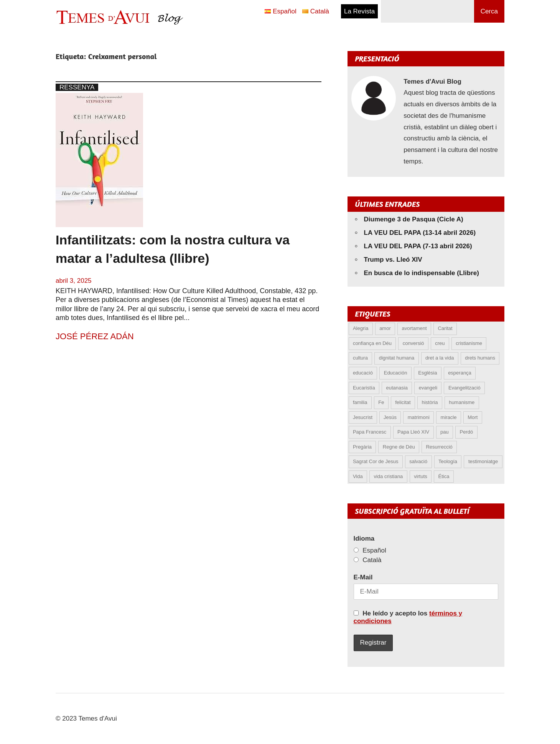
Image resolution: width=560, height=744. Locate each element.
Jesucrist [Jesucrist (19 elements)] (363, 417)
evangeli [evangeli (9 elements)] (428, 388)
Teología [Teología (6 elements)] (448, 461)
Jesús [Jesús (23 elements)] (390, 417)
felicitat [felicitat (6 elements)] (403, 402)
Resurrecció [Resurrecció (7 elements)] (439, 447)
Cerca (489, 11)
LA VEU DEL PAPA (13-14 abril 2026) (420, 233)
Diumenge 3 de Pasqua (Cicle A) (414, 219)
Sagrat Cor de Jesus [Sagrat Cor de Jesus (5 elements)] (376, 461)
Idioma (364, 539)
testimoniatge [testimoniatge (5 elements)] (483, 461)
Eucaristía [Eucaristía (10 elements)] (364, 388)
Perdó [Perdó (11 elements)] (467, 432)
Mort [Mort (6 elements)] (473, 417)
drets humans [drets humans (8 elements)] (480, 358)
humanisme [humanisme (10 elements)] (462, 402)
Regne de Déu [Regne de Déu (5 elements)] (399, 447)
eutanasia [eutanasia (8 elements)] (397, 388)
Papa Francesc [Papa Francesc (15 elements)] (370, 432)
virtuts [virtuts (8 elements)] (421, 476)
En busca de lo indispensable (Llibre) (422, 273)
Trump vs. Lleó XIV (393, 260)
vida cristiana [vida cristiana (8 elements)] (388, 476)
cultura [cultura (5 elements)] (360, 358)
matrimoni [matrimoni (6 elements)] (419, 417)
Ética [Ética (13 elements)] (444, 476)
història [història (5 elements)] (430, 402)
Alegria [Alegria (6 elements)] (361, 328)
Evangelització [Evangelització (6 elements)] (464, 388)
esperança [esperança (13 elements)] (460, 373)
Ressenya (77, 87)
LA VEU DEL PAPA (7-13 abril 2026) (418, 246)
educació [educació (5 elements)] (363, 373)
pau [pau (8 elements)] (445, 432)
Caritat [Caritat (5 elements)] (445, 328)
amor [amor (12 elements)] (385, 328)
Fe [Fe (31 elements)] (381, 402)
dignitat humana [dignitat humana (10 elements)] (397, 358)
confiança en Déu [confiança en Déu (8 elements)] (372, 343)
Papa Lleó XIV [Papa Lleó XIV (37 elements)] (413, 432)
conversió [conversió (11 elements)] (413, 343)
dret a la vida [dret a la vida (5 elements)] (440, 358)
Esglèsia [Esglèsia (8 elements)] (427, 373)
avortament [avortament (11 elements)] (414, 328)
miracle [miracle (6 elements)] (449, 417)
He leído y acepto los (408, 617)
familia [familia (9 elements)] (360, 402)
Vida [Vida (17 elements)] (358, 476)
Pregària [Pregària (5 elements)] (362, 447)
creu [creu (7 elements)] (440, 343)
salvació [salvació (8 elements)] (418, 461)
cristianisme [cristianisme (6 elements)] (469, 343)
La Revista (359, 11)
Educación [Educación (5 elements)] (396, 373)
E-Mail (363, 577)
